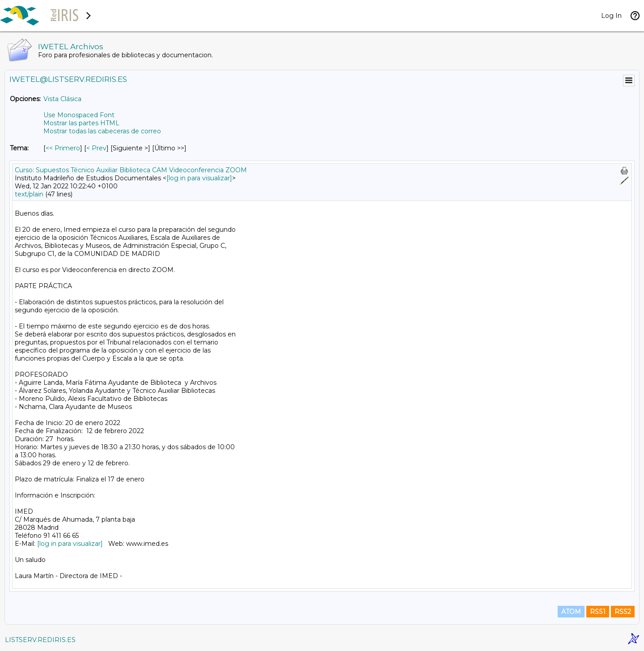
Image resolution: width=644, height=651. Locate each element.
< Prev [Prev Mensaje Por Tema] (96, 148)
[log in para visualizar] (199, 178)
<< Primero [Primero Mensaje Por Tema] (63, 148)
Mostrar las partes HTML (81, 123)
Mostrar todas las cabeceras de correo (102, 131)
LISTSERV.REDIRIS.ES (40, 640)
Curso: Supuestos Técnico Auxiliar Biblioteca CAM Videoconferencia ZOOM (131, 170)
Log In (611, 16)
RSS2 (623, 612)
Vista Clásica (62, 99)
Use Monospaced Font (79, 115)
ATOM (571, 612)
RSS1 (598, 612)
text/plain (29, 194)
